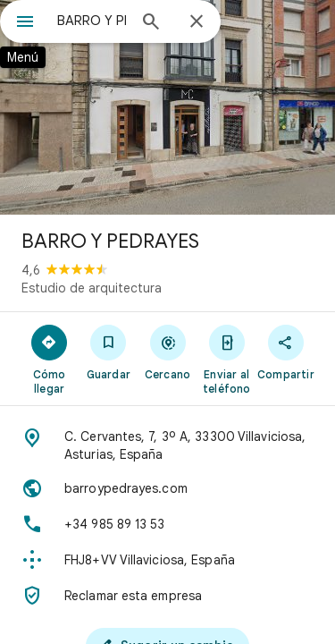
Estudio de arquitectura (92, 288)
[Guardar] (108, 352)
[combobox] (92, 21)
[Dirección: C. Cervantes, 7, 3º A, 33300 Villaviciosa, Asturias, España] (167, 445)
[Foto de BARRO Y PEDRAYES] (167, 107)
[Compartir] (286, 352)
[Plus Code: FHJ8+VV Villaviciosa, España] (167, 560)
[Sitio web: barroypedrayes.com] (167, 488)
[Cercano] (167, 352)
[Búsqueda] (151, 23)
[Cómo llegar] (49, 359)
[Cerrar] (197, 22)
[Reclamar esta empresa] (167, 596)
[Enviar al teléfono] (227, 359)
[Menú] (25, 23)
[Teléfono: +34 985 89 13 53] (167, 524)
